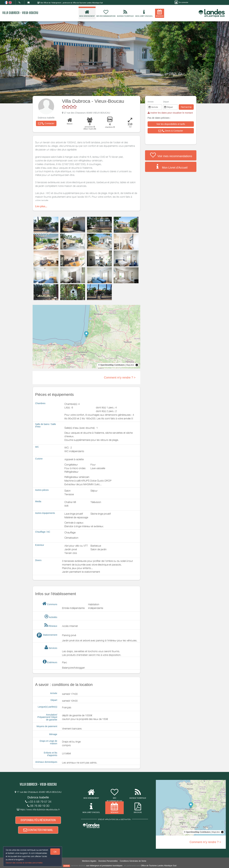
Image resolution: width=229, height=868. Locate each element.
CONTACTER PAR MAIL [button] (38, 830)
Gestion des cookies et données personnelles (24, 863)
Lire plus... (41, 206)
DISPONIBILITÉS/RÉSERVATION (38, 820)
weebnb (66, 866)
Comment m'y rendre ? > (120, 378)
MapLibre (130, 365)
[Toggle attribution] (137, 365)
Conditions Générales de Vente (133, 861)
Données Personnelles (108, 861)
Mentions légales (89, 861)
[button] (46, 123)
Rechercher (186, 107)
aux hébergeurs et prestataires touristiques (104, 866)
